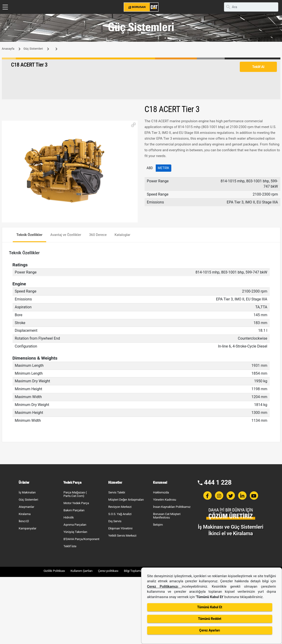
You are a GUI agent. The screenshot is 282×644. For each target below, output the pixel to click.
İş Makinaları (27, 492)
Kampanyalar (27, 528)
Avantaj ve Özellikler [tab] (66, 235)
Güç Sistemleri (33, 49)
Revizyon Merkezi (120, 507)
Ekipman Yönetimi (120, 528)
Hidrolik (68, 517)
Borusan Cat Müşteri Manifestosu (167, 516)
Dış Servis (115, 521)
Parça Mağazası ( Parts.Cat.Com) (75, 494)
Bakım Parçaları (74, 510)
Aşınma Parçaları (75, 525)
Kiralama (24, 514)
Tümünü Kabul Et (210, 607)
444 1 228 (218, 482)
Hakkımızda (161, 492)
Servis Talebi (117, 492)
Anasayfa (8, 49)
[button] (133, 125)
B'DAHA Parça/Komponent (81, 539)
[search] (251, 7)
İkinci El (24, 521)
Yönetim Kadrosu (164, 499)
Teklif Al (258, 67)
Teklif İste (70, 546)
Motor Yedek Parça (76, 503)
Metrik (164, 168)
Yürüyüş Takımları (75, 532)
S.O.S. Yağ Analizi (120, 514)
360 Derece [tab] (98, 235)
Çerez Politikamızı (165, 586)
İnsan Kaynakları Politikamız (172, 507)
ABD (150, 168)
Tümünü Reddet (210, 619)
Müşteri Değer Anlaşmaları (126, 499)
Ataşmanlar (26, 507)
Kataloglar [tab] (122, 235)
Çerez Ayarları (210, 630)
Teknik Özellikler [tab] (29, 235)
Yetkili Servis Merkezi (122, 535)
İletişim (158, 525)
